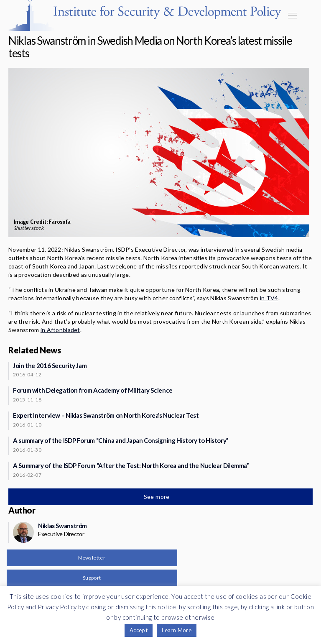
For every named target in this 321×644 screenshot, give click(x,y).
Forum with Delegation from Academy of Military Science (93, 390)
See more (158, 497)
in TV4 (269, 298)
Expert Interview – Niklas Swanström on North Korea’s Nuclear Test (106, 415)
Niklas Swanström (62, 526)
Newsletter (92, 558)
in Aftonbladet (60, 330)
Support (92, 578)
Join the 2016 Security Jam (50, 365)
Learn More (177, 630)
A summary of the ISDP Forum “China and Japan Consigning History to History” (121, 440)
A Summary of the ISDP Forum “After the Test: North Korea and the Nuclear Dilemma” (131, 465)
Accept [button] (139, 630)
